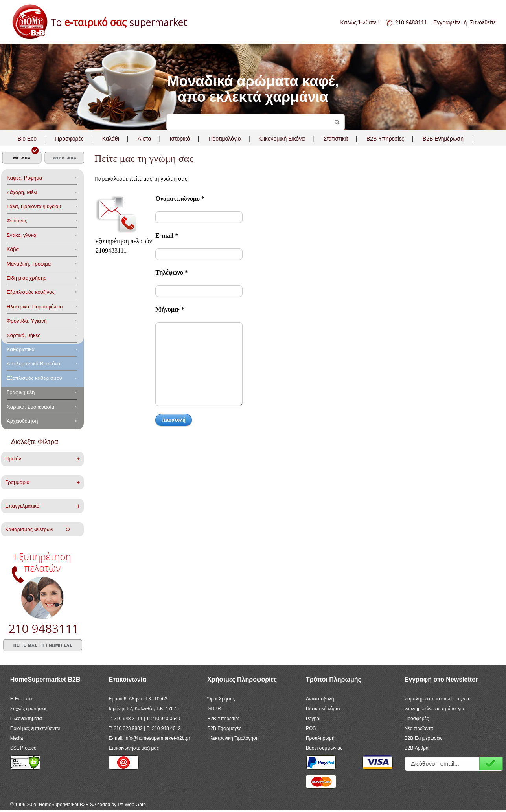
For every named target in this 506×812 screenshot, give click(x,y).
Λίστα (144, 139)
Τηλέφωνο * (171, 272)
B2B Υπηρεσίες (223, 719)
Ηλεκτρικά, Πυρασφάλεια (35, 307)
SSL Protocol (24, 748)
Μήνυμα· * (170, 309)
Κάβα (13, 249)
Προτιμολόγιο (224, 139)
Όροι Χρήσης (221, 699)
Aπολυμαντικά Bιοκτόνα (33, 364)
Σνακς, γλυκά (22, 235)
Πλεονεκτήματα (26, 719)
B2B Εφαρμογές (224, 728)
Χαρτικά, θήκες (24, 335)
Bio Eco (27, 139)
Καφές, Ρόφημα (24, 178)
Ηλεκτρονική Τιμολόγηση (233, 738)
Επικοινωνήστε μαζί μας (134, 748)
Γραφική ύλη (21, 392)
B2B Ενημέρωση (443, 139)
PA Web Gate (132, 805)
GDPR (214, 709)
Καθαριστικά (21, 349)
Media (17, 738)
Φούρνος (17, 221)
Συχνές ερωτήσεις (29, 709)
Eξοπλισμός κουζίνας (31, 292)
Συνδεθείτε (483, 22)
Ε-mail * (167, 236)
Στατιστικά (335, 139)
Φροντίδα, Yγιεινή (27, 321)
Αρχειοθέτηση (22, 421)
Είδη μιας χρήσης (26, 278)
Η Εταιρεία (21, 699)
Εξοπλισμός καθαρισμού (34, 378)
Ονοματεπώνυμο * (180, 199)
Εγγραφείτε (447, 22)
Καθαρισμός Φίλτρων (37, 529)
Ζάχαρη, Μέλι (22, 192)
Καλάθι (111, 139)
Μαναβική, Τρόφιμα (29, 264)
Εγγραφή (491, 763)
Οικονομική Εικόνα (282, 139)
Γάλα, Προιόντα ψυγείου (34, 206)
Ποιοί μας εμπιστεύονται (35, 728)
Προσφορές (69, 139)
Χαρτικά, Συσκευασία (30, 407)
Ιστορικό (180, 139)
